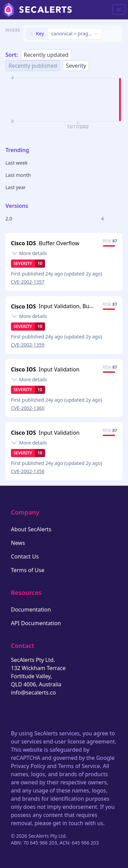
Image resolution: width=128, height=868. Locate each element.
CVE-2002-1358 (28, 471)
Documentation (31, 610)
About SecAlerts (31, 529)
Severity (76, 66)
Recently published (33, 66)
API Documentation (36, 623)
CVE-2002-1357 (28, 282)
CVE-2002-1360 (28, 408)
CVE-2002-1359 (28, 345)
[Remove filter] (31, 34)
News (18, 543)
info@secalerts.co (33, 692)
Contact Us (25, 556)
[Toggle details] (29, 253)
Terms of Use (28, 570)
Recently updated (46, 55)
